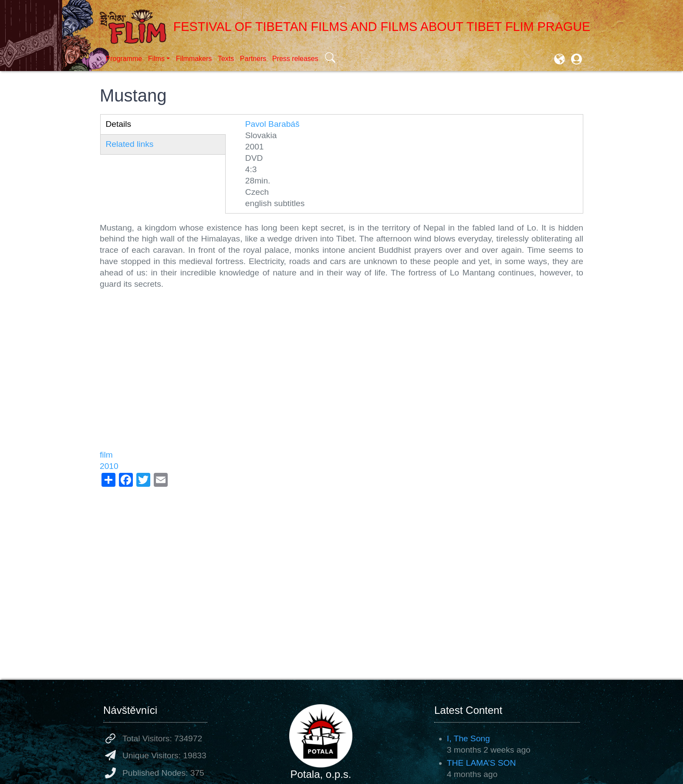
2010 (109, 466)
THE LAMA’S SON (482, 763)
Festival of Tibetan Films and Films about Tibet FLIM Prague (345, 27)
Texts (226, 59)
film (106, 455)
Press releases (295, 59)
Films (156, 59)
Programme (124, 59)
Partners (253, 59)
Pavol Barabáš (272, 124)
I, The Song (468, 738)
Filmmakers (194, 59)
